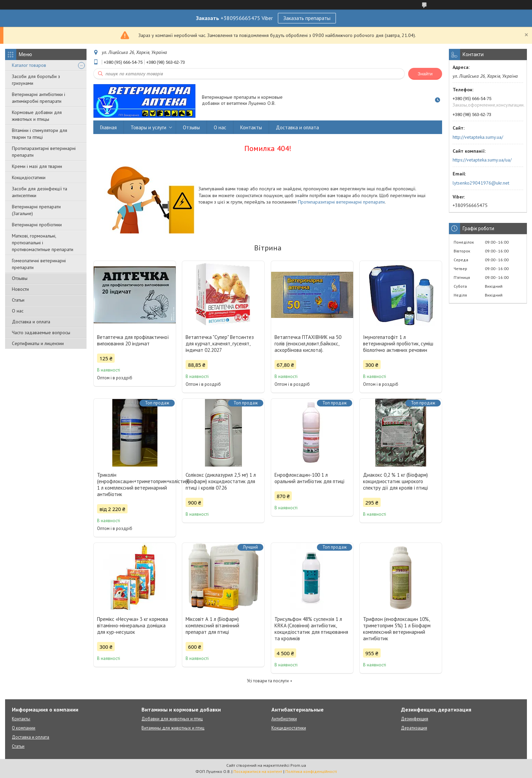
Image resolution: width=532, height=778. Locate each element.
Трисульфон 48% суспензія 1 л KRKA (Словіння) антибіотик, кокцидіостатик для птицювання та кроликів (311, 629)
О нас (18, 311)
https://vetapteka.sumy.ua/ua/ (482, 160)
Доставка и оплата (31, 322)
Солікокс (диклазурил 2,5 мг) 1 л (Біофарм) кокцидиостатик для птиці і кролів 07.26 (221, 481)
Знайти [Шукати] (425, 74)
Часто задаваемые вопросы (41, 333)
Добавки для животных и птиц (172, 719)
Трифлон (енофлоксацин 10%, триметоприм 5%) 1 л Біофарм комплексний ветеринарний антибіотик (397, 629)
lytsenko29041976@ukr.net (481, 183)
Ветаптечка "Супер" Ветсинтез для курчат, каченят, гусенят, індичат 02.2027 (220, 344)
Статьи (18, 300)
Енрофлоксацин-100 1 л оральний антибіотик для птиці (309, 478)
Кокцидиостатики (289, 728)
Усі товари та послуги (268, 681)
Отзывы (20, 278)
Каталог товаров (29, 65)
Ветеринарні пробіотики (37, 225)
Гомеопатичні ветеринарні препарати (39, 264)
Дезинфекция (415, 719)
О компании (24, 728)
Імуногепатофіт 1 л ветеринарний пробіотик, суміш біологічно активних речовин (398, 344)
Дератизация (414, 728)
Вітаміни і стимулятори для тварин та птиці (40, 134)
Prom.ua (298, 765)
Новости (20, 289)
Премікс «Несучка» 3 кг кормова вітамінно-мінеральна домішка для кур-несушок (132, 625)
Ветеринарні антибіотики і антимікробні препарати (39, 98)
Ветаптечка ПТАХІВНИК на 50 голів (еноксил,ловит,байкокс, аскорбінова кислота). (308, 344)
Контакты (251, 127)
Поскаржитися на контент (258, 771)
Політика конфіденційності (311, 771)
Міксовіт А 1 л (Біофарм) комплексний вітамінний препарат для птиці (212, 625)
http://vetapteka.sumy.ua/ (478, 137)
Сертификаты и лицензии (38, 343)
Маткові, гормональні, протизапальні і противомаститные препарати (43, 243)
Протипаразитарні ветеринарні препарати (44, 152)
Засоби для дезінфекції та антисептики (40, 192)
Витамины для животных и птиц (173, 728)
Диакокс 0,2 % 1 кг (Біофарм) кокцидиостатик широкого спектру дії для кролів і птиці (395, 481)
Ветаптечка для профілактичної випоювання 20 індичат (133, 340)
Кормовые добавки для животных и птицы (37, 116)
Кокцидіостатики (29, 177)
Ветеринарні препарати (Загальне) (36, 210)
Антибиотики (284, 719)
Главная (108, 127)
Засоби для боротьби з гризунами (36, 80)
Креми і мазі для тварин (37, 166)
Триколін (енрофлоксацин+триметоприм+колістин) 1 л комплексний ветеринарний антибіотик (135, 485)
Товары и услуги (148, 127)
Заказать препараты (307, 18)
